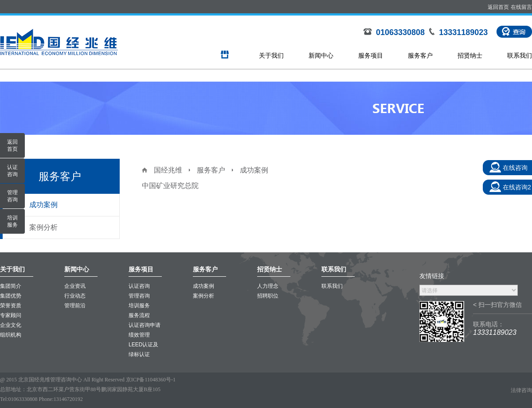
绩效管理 (139, 335)
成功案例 (43, 205)
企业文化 (11, 325)
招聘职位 (268, 296)
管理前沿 (75, 306)
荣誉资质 (11, 306)
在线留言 (521, 7)
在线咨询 (515, 168)
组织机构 (11, 335)
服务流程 (139, 315)
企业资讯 (75, 286)
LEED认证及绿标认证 (143, 349)
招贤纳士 (470, 55)
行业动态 (75, 296)
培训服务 (139, 306)
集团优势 (11, 296)
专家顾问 (11, 315)
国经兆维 (168, 170)
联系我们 (520, 55)
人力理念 (268, 286)
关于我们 (271, 55)
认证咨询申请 (145, 325)
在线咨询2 (517, 187)
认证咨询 (139, 286)
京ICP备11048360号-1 (151, 380)
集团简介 (11, 286)
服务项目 (371, 55)
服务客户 (420, 55)
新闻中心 (321, 55)
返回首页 (498, 7)
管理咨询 (139, 296)
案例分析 (43, 227)
